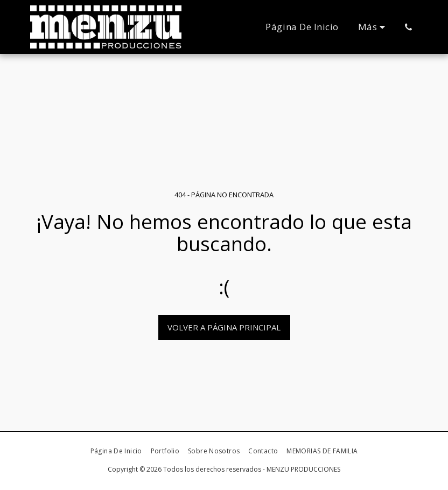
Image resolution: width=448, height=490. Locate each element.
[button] (408, 27)
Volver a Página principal (224, 327)
